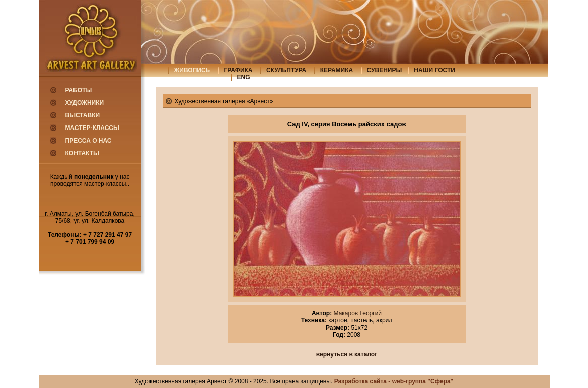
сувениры (385, 70)
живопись (192, 70)
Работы (79, 90)
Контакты (82, 153)
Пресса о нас (89, 141)
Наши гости (434, 70)
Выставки (83, 115)
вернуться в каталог (347, 354)
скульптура (286, 70)
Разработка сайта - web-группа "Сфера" (394, 381)
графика (238, 70)
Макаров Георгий (357, 313)
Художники (85, 103)
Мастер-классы (92, 128)
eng (244, 77)
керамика (337, 70)
